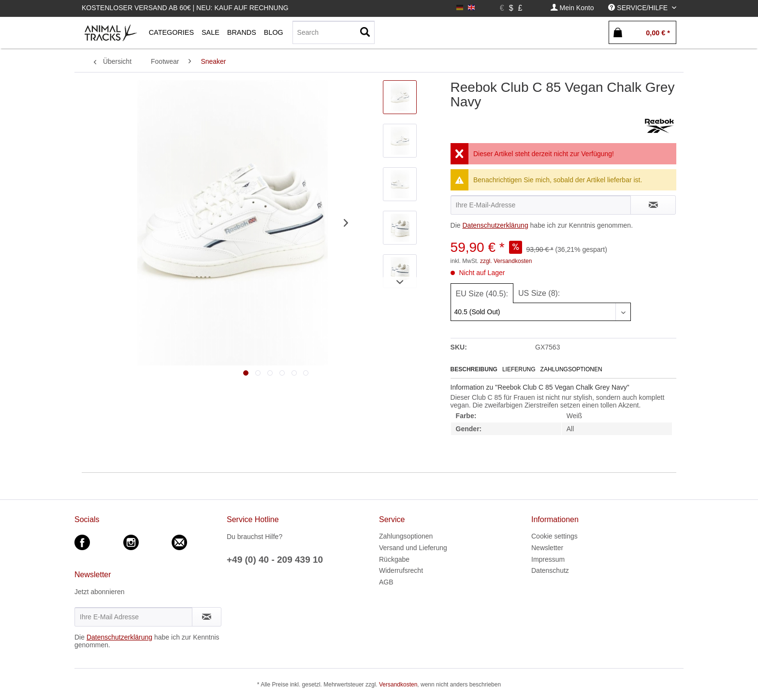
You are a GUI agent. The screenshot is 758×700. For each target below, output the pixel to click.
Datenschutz (550, 570)
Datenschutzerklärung (495, 225)
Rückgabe (394, 559)
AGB (386, 582)
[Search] (334, 32)
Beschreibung (474, 369)
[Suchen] (365, 32)
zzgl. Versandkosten (506, 261)
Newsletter (547, 548)
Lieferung (519, 369)
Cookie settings (554, 536)
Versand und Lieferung (413, 548)
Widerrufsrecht (401, 570)
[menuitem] (572, 8)
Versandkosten (398, 685)
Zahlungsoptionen (571, 369)
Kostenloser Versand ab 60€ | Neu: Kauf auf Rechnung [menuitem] (185, 8)
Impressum (548, 559)
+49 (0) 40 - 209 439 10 (275, 560)
